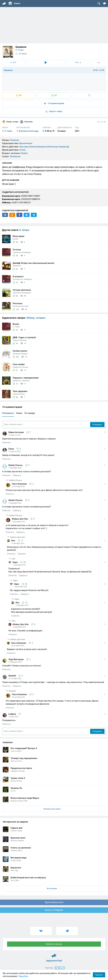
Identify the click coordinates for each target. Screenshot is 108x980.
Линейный (15, 156)
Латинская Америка (58, 147)
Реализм (15, 140)
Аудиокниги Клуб (54, 954)
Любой (24, 153)
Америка (42, 147)
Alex (13, 541)
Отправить (97, 425)
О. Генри (20, 50)
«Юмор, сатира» (36, 318)
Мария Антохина (16, 432)
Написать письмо (54, 944)
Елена (11, 449)
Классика (26, 122)
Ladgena (12, 714)
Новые (19, 413)
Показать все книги (53, 809)
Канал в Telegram (54, 910)
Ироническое (26, 143)
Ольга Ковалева (20, 484)
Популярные (8, 413)
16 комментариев (54, 103)
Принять (99, 975)
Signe (15, 562)
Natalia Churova (16, 465)
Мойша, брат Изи (20, 519)
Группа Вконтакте (54, 902)
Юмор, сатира (10, 122)
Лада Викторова (16, 659)
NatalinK (12, 676)
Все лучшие (53, 888)
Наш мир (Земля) (28, 147)
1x (99, 62)
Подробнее (23, 976)
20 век (22, 150)
